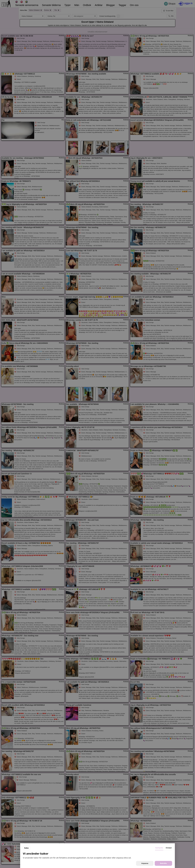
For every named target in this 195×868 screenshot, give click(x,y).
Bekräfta (163, 863)
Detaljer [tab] (169, 848)
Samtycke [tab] (159, 848)
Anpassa (145, 863)
